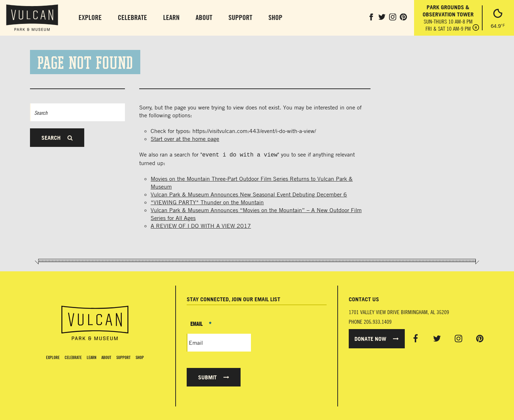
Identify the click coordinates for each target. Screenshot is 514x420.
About (204, 17)
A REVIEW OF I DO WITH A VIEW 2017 (201, 225)
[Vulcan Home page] (95, 322)
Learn (171, 17)
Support (240, 17)
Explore (90, 17)
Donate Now (377, 338)
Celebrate (132, 17)
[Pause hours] (476, 28)
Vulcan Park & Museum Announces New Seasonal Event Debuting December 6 (249, 194)
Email (201, 323)
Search (57, 138)
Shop (275, 17)
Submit (214, 377)
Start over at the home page (185, 139)
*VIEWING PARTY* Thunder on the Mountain (207, 201)
